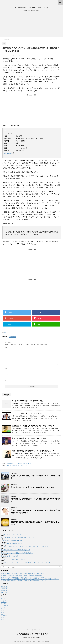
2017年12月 (5, 592)
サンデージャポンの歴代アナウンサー (12, 534)
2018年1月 (4, 590)
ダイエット (5, 604)
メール (7, 374)
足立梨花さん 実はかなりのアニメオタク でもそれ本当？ (33, 426)
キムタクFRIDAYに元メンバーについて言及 (27, 401)
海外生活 (4, 616)
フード (3, 609)
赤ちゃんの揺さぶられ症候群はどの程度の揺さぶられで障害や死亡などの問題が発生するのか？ (30, 579)
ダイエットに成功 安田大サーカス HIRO (27, 413)
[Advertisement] (31, 25)
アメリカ (4, 600)
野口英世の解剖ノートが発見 (10, 556)
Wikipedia (8, 153)
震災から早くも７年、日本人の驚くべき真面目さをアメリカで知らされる (23, 574)
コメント (7, 347)
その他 (3, 598)
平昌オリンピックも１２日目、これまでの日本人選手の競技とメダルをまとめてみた (26, 562)
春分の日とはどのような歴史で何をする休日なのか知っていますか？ (36, 487)
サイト (7, 380)
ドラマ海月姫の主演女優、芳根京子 (12, 541)
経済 (3, 617)
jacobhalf (12, 337)
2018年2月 (4, 589)
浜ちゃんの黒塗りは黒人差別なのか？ (17, 465)
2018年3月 (4, 587)
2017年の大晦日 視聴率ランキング (12, 544)
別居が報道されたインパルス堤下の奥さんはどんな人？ (18, 537)
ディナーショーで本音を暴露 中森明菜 (13, 559)
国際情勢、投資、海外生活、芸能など (31, 637)
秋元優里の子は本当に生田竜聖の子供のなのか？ (29, 438)
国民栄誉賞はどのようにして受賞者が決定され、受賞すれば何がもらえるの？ (24, 581)
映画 (3, 612)
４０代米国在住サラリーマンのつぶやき (31, 8)
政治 (3, 611)
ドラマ (3, 607)
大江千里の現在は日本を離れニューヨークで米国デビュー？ (33, 451)
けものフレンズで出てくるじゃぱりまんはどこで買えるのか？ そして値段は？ (25, 547)
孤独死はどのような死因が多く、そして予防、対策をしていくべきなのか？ (24, 577)
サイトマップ (37, 630)
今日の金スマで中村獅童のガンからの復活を (19, 463)
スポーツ (4, 602)
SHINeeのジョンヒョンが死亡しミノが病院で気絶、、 (17, 553)
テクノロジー (5, 605)
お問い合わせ (29, 630)
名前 (6, 368)
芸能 (5, 333)
